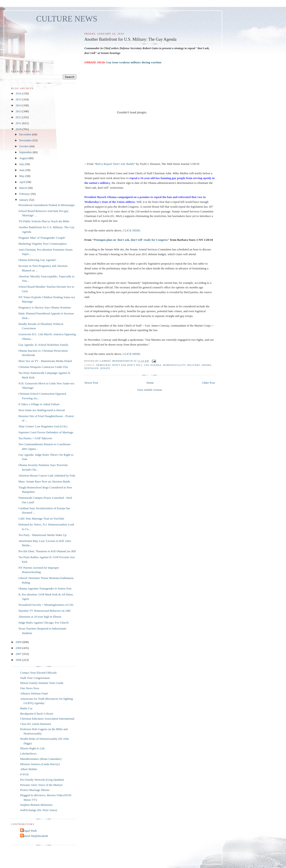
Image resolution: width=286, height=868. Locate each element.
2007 (19, 654)
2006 (19, 660)
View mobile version (150, 390)
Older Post (208, 383)
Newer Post (91, 383)
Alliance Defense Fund (34, 693)
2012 (19, 117)
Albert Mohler (29, 769)
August (24, 158)
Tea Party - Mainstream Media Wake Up (42, 535)
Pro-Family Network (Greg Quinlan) (42, 780)
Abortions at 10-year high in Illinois (40, 617)
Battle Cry (26, 708)
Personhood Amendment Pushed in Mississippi (46, 205)
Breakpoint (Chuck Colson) (37, 714)
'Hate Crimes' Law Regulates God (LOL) (43, 426)
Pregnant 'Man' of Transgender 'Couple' (42, 238)
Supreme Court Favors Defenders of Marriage (46, 432)
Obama (206, 365)
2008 (19, 648)
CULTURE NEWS (67, 19)
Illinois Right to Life (32, 748)
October (24, 146)
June (22, 170)
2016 (19, 93)
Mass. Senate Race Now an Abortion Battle (44, 481)
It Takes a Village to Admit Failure (39, 404)
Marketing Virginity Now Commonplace (42, 244)
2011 (19, 123)
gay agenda (153, 365)
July (22, 164)
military (194, 365)
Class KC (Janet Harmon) (35, 724)
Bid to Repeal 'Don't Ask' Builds (115, 164)
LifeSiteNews (28, 754)
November (26, 140)
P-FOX (25, 774)
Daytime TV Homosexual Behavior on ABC (45, 611)
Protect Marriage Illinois (35, 790)
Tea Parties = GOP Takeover (35, 438)
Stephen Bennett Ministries (36, 805)
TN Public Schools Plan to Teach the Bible (44, 221)
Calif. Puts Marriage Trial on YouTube (41, 518)
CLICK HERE (131, 230)
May (22, 176)
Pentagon (91, 368)
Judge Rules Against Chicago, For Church (43, 623)
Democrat (103, 365)
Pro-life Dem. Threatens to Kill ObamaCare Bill (47, 551)
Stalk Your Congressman (35, 678)
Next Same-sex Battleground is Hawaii (42, 410)
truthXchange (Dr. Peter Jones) (39, 810)
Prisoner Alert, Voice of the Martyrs (41, 785)
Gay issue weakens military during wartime (134, 62)
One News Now (30, 688)
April (23, 182)
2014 (19, 105)
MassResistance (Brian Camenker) (41, 759)
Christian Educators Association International (47, 719)
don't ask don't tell (127, 365)
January (24, 200)
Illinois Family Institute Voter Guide (42, 683)
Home (150, 383)
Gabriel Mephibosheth (35, 836)
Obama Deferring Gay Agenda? (37, 260)
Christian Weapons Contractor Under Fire (43, 367)
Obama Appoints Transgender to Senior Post (45, 588)
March (23, 188)
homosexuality (174, 365)
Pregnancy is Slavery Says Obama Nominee (45, 307)
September (26, 152)
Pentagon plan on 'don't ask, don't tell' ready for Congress (131, 240)
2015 (19, 99)
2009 (19, 642)
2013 (19, 111)
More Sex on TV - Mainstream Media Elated (45, 361)
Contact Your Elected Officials (38, 673)
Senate (105, 368)
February (25, 194)
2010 (19, 129)
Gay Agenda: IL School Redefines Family (43, 345)
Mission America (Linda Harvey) (40, 764)
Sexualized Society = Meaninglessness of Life (46, 605)
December (26, 134)
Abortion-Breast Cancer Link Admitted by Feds (47, 476)
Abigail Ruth (29, 831)
